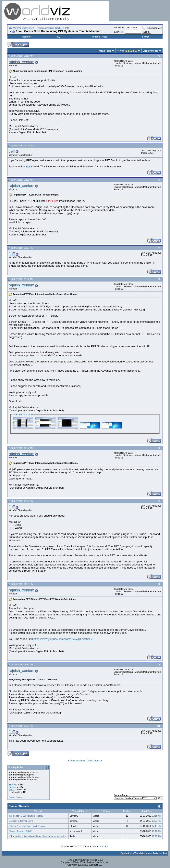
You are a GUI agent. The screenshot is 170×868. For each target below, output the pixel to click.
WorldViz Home (143, 853)
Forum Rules (15, 797)
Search (146, 37)
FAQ (58, 37)
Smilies (12, 787)
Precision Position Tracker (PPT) (53, 28)
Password (118, 32)
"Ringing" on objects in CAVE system (27, 826)
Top (165, 853)
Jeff (12, 151)
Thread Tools (104, 51)
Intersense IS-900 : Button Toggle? (26, 816)
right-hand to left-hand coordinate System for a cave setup (38, 836)
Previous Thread (78, 761)
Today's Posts (99, 37)
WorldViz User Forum (23, 28)
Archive (157, 853)
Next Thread (94, 761)
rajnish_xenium (21, 62)
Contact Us (126, 853)
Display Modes (151, 51)
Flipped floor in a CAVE (20, 831)
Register (27, 37)
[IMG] (11, 790)
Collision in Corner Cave (21, 821)
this (28, 166)
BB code (13, 785)
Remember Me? (152, 28)
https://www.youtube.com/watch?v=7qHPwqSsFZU (64, 639)
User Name (119, 28)
